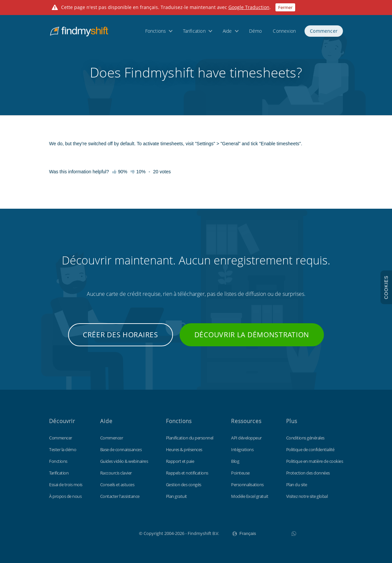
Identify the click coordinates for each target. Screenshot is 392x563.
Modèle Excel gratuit (250, 496)
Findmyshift (105, 533)
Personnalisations (247, 485)
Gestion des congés (184, 485)
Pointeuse (240, 473)
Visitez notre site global (307, 496)
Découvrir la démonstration (252, 335)
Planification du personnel (190, 438)
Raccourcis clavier (116, 473)
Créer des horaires (121, 335)
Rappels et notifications (187, 473)
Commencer (324, 31)
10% (138, 172)
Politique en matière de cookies (315, 461)
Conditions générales (305, 438)
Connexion (284, 31)
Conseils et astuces (117, 485)
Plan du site (297, 485)
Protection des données (308, 473)
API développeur (246, 438)
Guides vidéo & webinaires (124, 461)
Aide (227, 31)
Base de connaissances (121, 449)
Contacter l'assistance (120, 496)
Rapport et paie (180, 461)
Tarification (194, 31)
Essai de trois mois (66, 485)
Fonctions (156, 31)
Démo (256, 31)
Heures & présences (184, 449)
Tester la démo (63, 449)
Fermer (285, 7)
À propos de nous (65, 496)
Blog (235, 461)
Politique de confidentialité (310, 449)
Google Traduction (249, 7)
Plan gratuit (176, 496)
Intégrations (242, 449)
